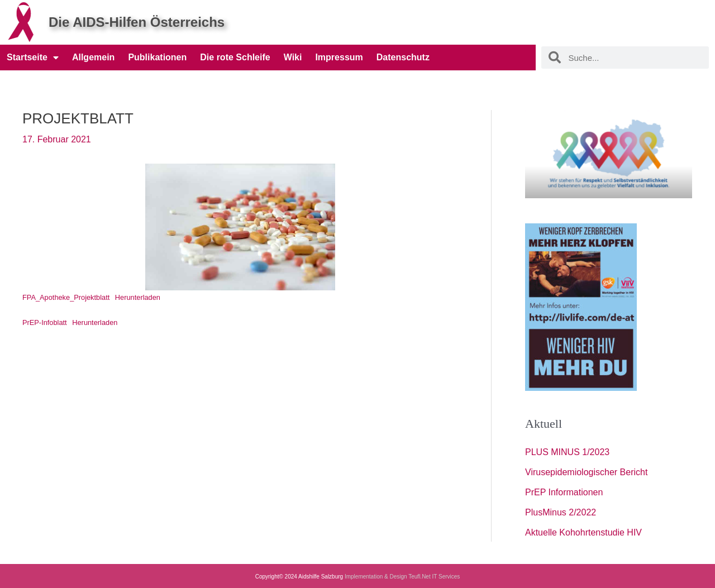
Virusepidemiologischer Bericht (586, 472)
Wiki (293, 57)
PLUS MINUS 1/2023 (567, 452)
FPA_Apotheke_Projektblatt (66, 297)
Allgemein (93, 57)
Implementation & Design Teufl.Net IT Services (402, 577)
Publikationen (157, 57)
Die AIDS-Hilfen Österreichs (137, 22)
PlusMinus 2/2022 (561, 512)
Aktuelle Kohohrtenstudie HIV (583, 532)
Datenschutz (403, 57)
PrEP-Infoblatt (45, 322)
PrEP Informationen (564, 492)
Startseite (33, 58)
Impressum (339, 57)
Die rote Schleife (235, 57)
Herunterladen (138, 297)
